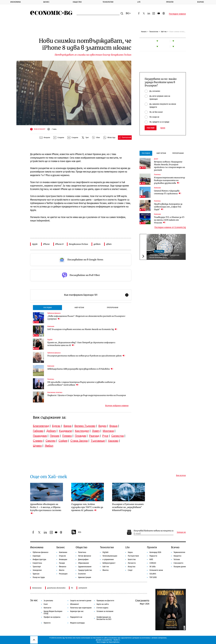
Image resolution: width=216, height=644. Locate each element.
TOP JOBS (153, 577)
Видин (102, 426)
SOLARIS (153, 574)
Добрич (51, 431)
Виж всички (181, 476)
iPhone (46, 244)
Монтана (108, 431)
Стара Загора (79, 441)
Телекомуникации (110, 556)
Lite (139, 2)
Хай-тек (164, 32)
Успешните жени (156, 570)
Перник (55, 436)
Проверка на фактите (105, 601)
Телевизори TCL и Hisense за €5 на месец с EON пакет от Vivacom (169, 220)
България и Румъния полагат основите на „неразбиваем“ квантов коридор (128, 507)
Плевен (67, 436)
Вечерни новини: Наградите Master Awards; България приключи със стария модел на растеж (170, 166)
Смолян (51, 441)
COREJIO (153, 563)
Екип (46, 604)
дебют (97, 244)
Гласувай (151, 128)
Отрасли (62, 556)
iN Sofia (152, 567)
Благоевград (41, 426)
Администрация (85, 577)
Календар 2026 (155, 552)
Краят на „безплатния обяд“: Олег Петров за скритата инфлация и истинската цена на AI (81, 344)
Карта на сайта (103, 604)
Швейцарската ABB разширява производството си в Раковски (80, 369)
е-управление (108, 559)
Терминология (179, 552)
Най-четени (79, 307)
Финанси (63, 567)
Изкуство (132, 567)
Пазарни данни (180, 567)
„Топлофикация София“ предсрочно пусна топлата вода (164, 256)
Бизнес (46, 2)
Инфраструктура (39, 559)
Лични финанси (85, 556)
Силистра (118, 436)
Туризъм (36, 574)
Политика (51, 379)
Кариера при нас (77, 611)
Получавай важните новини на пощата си (154, 531)
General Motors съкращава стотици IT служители (168, 192)
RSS (76, 532)
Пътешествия (133, 556)
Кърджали (65, 431)
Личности (132, 563)
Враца (114, 426)
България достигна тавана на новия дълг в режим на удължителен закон (86, 356)
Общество (77, 2)
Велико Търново (85, 426)
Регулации (63, 574)
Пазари (62, 563)
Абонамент (75, 604)
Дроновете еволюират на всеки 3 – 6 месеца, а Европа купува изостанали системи (46, 509)
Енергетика (37, 563)
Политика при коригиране (81, 608)
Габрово (38, 431)
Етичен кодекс (102, 608)
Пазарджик (40, 436)
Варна (67, 426)
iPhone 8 (59, 244)
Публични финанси (54, 313)
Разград (94, 436)
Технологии (108, 2)
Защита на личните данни (81, 601)
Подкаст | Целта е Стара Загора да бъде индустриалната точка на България (87, 395)
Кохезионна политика (55, 392)
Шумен (37, 446)
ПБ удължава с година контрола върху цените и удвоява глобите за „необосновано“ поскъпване (81, 383)
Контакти (47, 608)
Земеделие (37, 570)
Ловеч (96, 431)
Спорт (130, 570)
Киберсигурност (109, 563)
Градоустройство (85, 570)
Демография (83, 559)
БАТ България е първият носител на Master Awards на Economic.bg (82, 329)
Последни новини (177, 14)
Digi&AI (50, 340)
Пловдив (80, 436)
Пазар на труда (39, 577)
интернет (83, 588)
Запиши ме (181, 532)
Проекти (170, 2)
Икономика (15, 2)
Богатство (132, 559)
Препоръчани (113, 307)
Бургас (56, 426)
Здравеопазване (85, 567)
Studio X (116, 640)
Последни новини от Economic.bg (170, 227)
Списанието (178, 563)
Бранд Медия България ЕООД (53, 612)
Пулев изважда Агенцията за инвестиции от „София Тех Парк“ (168, 207)
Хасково (113, 441)
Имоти (62, 570)
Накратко (177, 556)
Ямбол (49, 446)
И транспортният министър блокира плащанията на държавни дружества (170, 180)
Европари (37, 556)
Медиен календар (77, 623)
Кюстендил (82, 431)
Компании (51, 326)
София (63, 441)
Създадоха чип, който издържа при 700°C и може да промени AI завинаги (87, 507)
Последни (48, 307)
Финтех (106, 570)
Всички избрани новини (117, 406)
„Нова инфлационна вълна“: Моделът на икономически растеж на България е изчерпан (86, 317)
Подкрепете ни (76, 617)
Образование (84, 563)
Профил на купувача (52, 617)
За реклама (48, 601)
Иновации (63, 559)
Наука (130, 552)
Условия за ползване (105, 611)
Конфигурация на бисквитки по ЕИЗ (104, 618)
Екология (82, 574)
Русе (105, 436)
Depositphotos (114, 642)
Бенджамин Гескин (78, 244)
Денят (156, 159)
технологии (37, 588)
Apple (35, 244)
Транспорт (37, 567)
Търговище (98, 441)
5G (72, 588)
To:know (177, 559)
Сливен (38, 441)
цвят (109, 244)
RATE (151, 559)
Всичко (201, 2)
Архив (163, 128)
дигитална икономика (56, 588)
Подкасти (153, 556)
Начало (144, 32)
